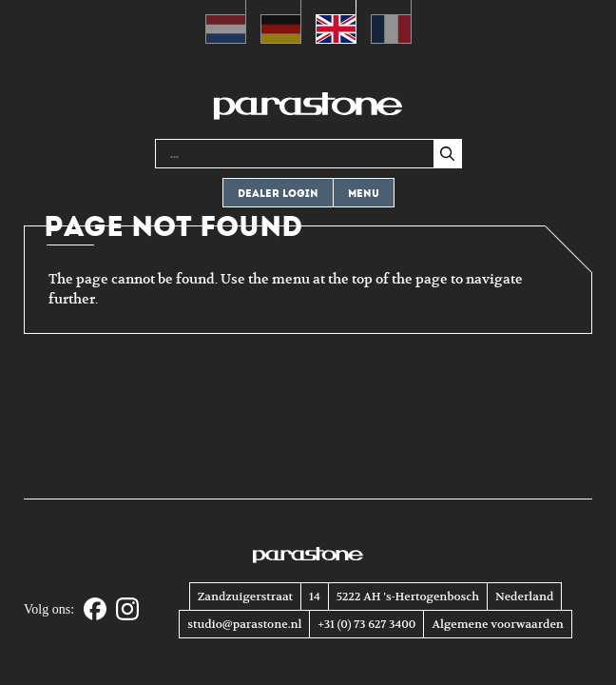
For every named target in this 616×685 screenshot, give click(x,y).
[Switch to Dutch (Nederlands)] (226, 22)
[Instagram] (127, 610)
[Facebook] (95, 610)
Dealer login (278, 194)
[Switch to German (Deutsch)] (281, 22)
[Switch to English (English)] (336, 22)
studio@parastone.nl (244, 624)
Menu (364, 194)
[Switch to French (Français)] (391, 22)
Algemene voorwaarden (497, 624)
